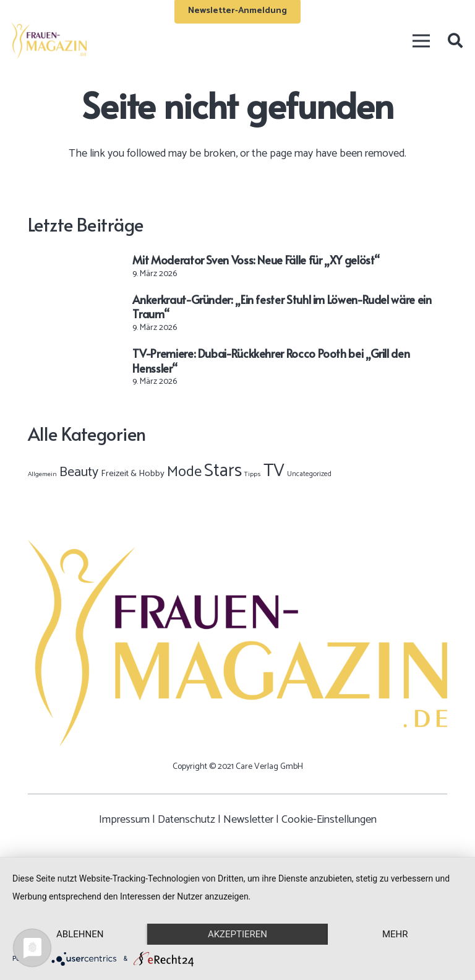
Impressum (124, 820)
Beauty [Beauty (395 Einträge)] (79, 472)
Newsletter (248, 820)
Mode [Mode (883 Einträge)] (184, 472)
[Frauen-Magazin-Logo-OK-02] (49, 41)
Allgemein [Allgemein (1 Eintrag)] (42, 474)
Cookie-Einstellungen (329, 820)
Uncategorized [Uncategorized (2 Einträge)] (309, 474)
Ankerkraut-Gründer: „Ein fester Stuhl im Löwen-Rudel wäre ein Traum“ (282, 306)
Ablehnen (80, 934)
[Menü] (421, 41)
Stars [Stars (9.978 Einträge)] (223, 471)
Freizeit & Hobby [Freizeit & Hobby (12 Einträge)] (133, 474)
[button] (455, 41)
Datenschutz (186, 820)
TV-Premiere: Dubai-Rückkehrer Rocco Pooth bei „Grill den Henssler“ (271, 360)
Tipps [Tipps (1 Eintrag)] (253, 474)
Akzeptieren (237, 934)
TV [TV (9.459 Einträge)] (274, 471)
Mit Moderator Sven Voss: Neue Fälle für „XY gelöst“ (256, 260)
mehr (395, 934)
